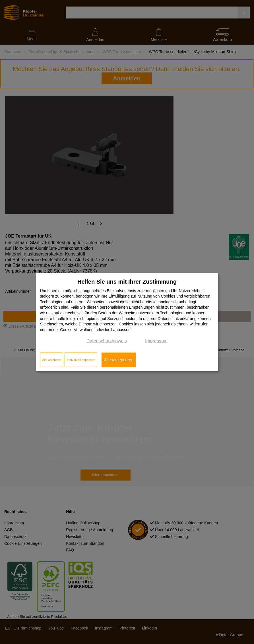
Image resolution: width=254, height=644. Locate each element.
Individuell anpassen (81, 360)
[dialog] (127, 322)
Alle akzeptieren (119, 360)
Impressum (156, 341)
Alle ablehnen (52, 360)
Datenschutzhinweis (107, 341)
